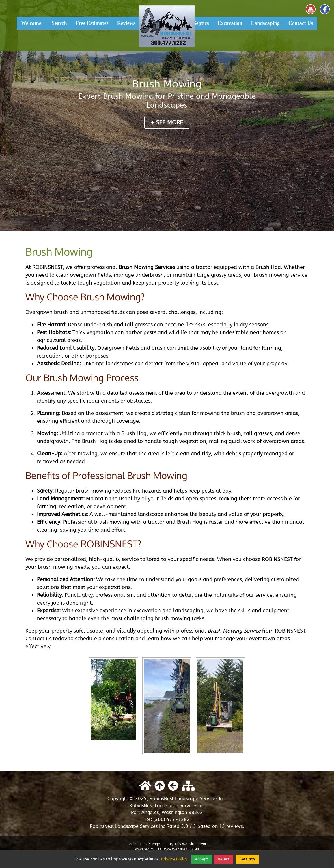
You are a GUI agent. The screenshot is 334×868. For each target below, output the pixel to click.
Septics (201, 23)
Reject (224, 859)
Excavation (230, 23)
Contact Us (301, 23)
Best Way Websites (171, 849)
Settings (247, 859)
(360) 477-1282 (172, 819)
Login (132, 844)
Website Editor (194, 844)
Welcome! (32, 23)
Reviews (126, 23)
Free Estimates (92, 23)
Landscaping (265, 23)
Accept (201, 859)
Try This (175, 844)
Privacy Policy (174, 859)
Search (59, 23)
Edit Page (153, 844)
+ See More (167, 122)
